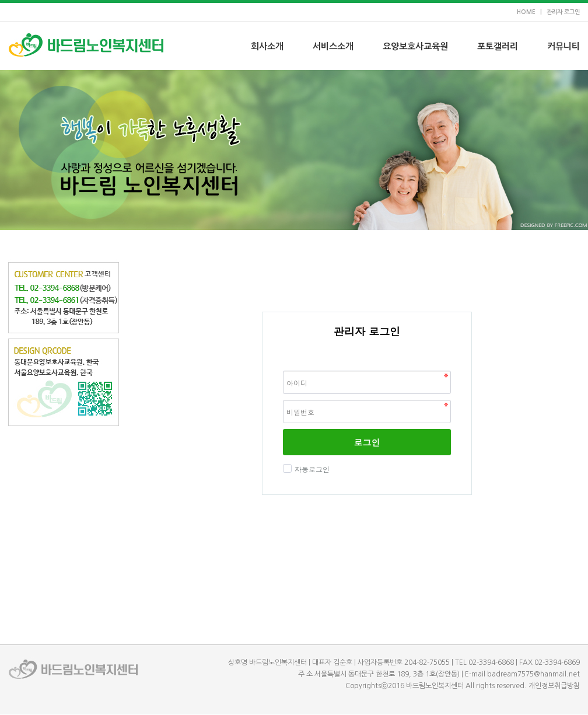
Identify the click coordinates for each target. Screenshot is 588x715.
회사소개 (267, 46)
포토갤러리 (498, 46)
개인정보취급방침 (554, 686)
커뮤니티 (563, 46)
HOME (526, 12)
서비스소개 (333, 46)
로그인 (367, 442)
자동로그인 (311, 469)
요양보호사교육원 (415, 46)
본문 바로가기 (0, 0)
